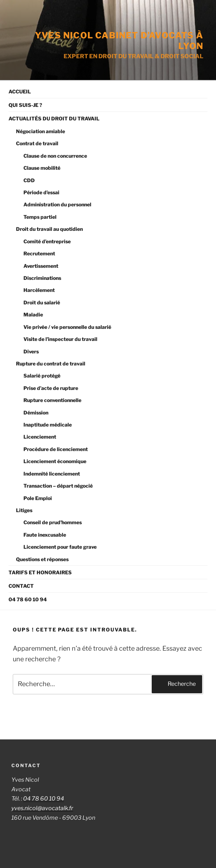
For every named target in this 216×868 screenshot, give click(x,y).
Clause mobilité (42, 168)
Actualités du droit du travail (54, 118)
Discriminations (42, 278)
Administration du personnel (57, 204)
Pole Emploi (38, 498)
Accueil (20, 91)
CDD (29, 180)
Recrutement (39, 253)
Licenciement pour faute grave (60, 547)
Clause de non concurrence (55, 156)
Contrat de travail (37, 143)
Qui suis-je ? (25, 105)
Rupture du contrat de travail (51, 364)
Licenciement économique (55, 461)
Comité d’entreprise (47, 241)
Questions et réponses (42, 559)
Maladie (33, 314)
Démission (36, 413)
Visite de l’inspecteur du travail (60, 339)
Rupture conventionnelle (52, 400)
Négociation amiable (40, 131)
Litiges (24, 510)
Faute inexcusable (45, 535)
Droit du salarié (42, 302)
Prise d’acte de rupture (51, 388)
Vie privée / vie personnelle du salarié (67, 327)
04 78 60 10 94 (28, 599)
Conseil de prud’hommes (53, 522)
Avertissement (41, 266)
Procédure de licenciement (56, 449)
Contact (21, 586)
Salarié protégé (42, 376)
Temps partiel (40, 217)
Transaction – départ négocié (58, 486)
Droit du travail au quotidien (49, 229)
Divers (31, 351)
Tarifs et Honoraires (40, 572)
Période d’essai (41, 192)
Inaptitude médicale (48, 425)
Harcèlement (39, 290)
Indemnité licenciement (52, 474)
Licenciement (40, 437)
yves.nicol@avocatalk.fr (42, 808)
